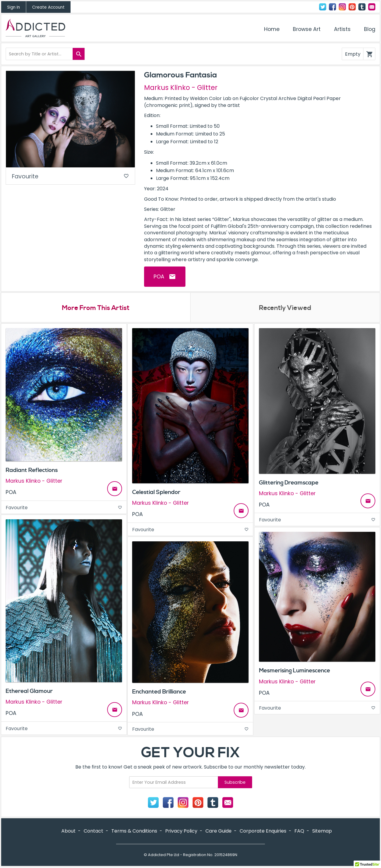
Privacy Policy (181, 831)
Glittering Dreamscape (289, 483)
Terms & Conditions (134, 831)
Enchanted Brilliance (159, 692)
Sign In (14, 7)
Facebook (332, 7)
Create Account (48, 7)
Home (272, 29)
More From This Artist (96, 308)
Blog (370, 29)
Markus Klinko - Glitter (181, 88)
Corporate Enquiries (263, 831)
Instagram (342, 7)
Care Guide (218, 831)
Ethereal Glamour (29, 691)
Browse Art (307, 29)
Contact (372, 7)
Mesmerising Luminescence (295, 671)
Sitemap (322, 831)
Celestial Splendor (156, 492)
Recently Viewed (285, 308)
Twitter (323, 7)
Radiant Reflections (32, 470)
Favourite (70, 176)
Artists (342, 29)
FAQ (299, 831)
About (68, 831)
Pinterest (352, 7)
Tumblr (362, 7)
